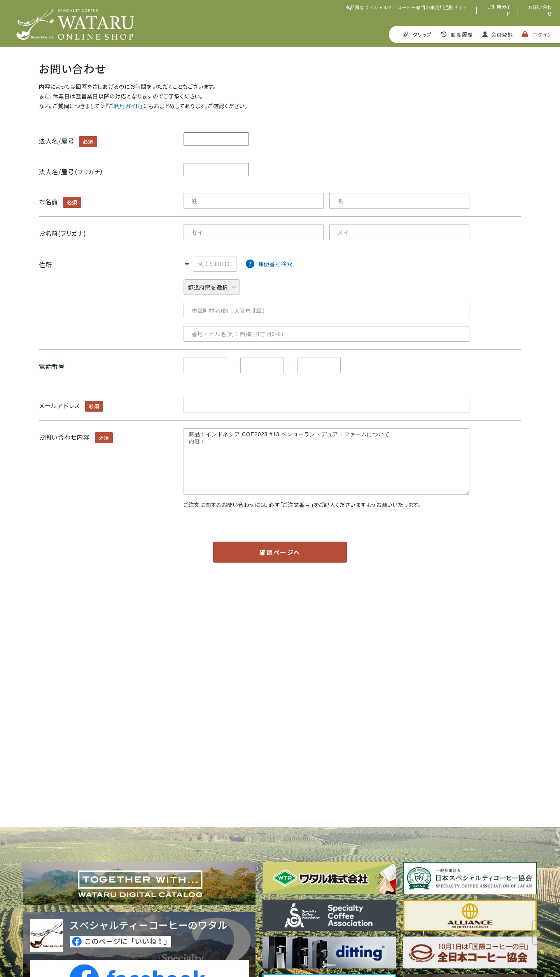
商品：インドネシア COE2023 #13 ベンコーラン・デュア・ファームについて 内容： (326, 461)
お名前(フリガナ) (62, 233)
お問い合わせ (540, 10)
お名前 (48, 202)
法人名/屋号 (56, 141)
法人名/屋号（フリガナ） (71, 172)
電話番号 (52, 366)
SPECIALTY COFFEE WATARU (75, 24)
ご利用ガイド (499, 10)
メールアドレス (59, 405)
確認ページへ (280, 552)
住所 (45, 265)
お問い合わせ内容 (64, 437)
